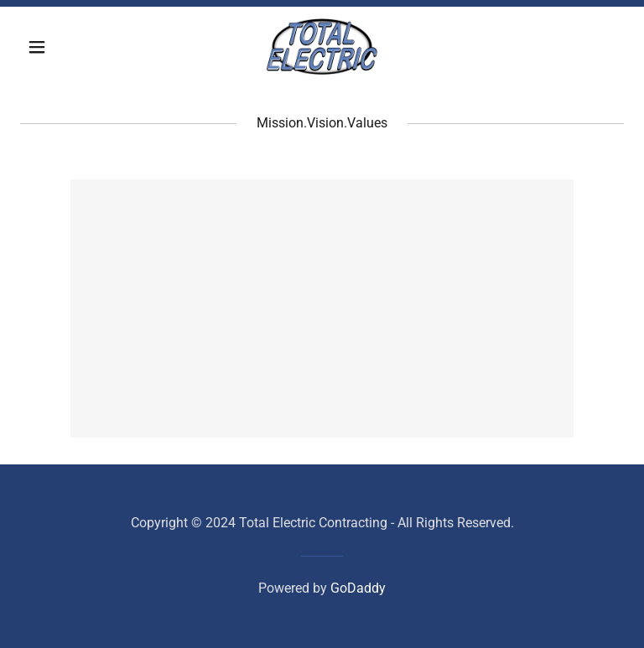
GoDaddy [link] (358, 588)
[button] (65, 47)
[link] (322, 47)
